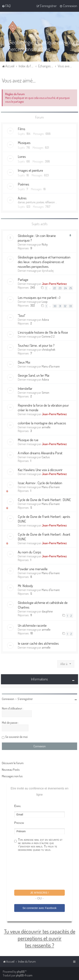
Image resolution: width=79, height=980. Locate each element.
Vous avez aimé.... (19, 80)
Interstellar (25, 388)
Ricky (45, 244)
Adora (45, 319)
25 (71, 288)
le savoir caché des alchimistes (38, 643)
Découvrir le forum (13, 763)
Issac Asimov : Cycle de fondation (40, 483)
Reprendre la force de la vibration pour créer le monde (43, 407)
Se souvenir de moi (16, 737)
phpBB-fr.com (24, 975)
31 (60, 306)
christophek (48, 349)
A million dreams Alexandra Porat (40, 453)
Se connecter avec (39, 908)
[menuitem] (6, 6)
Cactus (46, 457)
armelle (46, 427)
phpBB (21, 972)
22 (55, 288)
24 (65, 288)
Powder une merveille (33, 569)
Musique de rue (28, 440)
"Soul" (22, 315)
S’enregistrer (25, 699)
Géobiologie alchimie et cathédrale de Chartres (43, 605)
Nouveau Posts (11, 769)
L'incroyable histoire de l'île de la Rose (43, 332)
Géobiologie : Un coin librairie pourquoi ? (37, 238)
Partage (23, 279)
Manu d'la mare (51, 366)
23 (60, 288)
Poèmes (23, 184)
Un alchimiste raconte (32, 625)
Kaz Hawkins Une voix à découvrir (40, 470)
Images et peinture (30, 170)
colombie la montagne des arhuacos (42, 423)
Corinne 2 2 (48, 336)
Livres (22, 156)
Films (22, 129)
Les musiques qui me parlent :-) (39, 297)
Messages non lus (12, 776)
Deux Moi (24, 362)
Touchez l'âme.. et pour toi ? (36, 345)
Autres (22, 198)
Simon (45, 392)
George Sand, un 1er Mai (34, 375)
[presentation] (43, 871)
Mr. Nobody (25, 585)
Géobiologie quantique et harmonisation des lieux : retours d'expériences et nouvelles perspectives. (44, 262)
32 (65, 306)
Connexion (8, 699)
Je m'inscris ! (39, 892)
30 (55, 306)
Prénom (19, 823)
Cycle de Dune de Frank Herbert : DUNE (44, 499)
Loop (45, 301)
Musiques (24, 143)
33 (71, 306)
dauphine (47, 611)
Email (18, 806)
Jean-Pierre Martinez (54, 284)
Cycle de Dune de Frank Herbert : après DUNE (44, 519)
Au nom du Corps (29, 552)
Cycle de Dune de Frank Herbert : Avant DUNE (44, 536)
